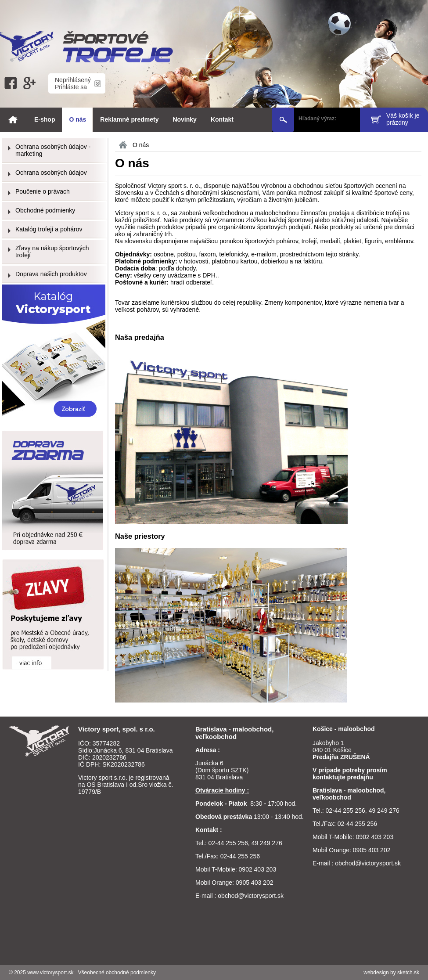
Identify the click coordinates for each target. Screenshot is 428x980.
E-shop (45, 119)
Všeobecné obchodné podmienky (117, 973)
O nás (77, 119)
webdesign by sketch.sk (391, 973)
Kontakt (222, 119)
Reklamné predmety (129, 119)
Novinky (184, 119)
